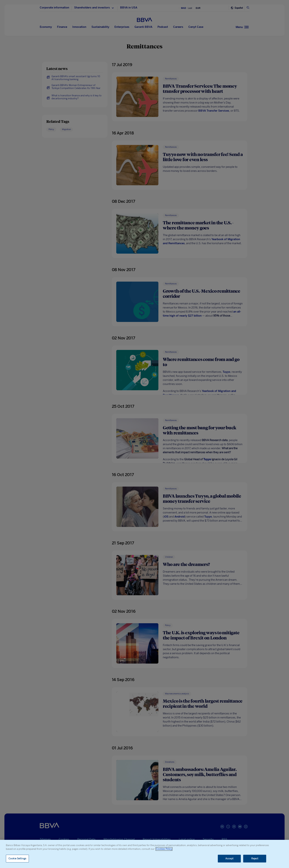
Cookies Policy (164, 849)
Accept (229, 859)
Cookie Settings (17, 859)
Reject (255, 859)
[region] (144, 854)
